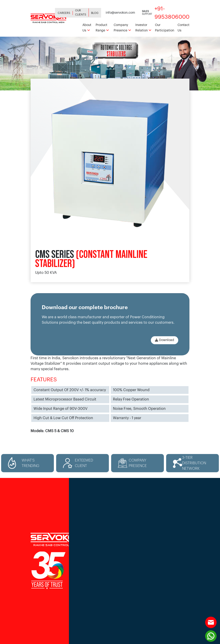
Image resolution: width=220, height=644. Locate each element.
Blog (95, 13)
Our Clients (81, 13)
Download (165, 340)
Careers (64, 13)
